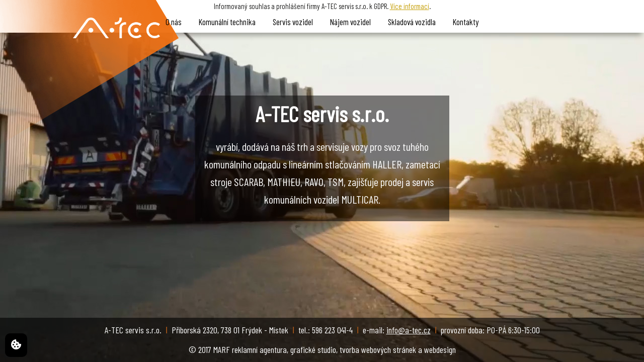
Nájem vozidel (350, 22)
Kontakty (466, 22)
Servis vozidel (293, 22)
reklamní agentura (259, 349)
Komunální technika (227, 22)
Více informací (410, 6)
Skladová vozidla (412, 22)
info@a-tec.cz (409, 330)
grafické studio (313, 349)
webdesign (440, 349)
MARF (222, 349)
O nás (174, 22)
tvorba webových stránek (378, 349)
